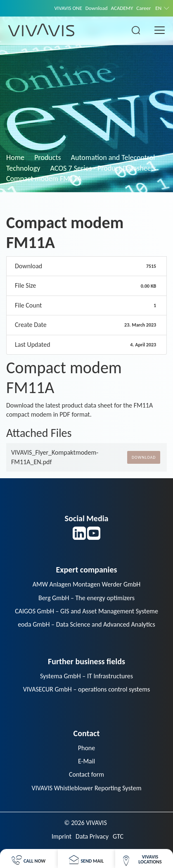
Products (47, 157)
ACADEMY (122, 8)
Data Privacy (92, 836)
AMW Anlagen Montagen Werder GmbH (87, 584)
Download (97, 8)
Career (143, 8)
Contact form (86, 774)
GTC (118, 836)
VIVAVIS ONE (68, 8)
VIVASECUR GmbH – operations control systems (87, 689)
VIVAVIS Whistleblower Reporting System (87, 788)
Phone (86, 748)
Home (15, 157)
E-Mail (86, 761)
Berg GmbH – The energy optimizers (86, 598)
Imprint (62, 836)
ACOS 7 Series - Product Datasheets (103, 168)
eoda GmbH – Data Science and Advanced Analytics (86, 624)
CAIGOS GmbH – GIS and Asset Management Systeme (86, 611)
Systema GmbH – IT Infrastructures (86, 676)
